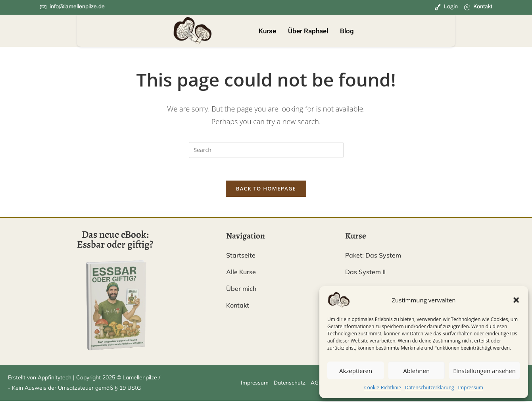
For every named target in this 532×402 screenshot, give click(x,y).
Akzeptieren (356, 371)
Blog (347, 31)
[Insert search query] (266, 150)
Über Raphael (308, 31)
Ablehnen (416, 371)
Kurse (267, 31)
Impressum (471, 388)
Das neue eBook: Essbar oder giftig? (115, 241)
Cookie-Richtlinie (383, 388)
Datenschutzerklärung (430, 388)
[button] (516, 300)
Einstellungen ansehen (484, 371)
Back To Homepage (266, 190)
